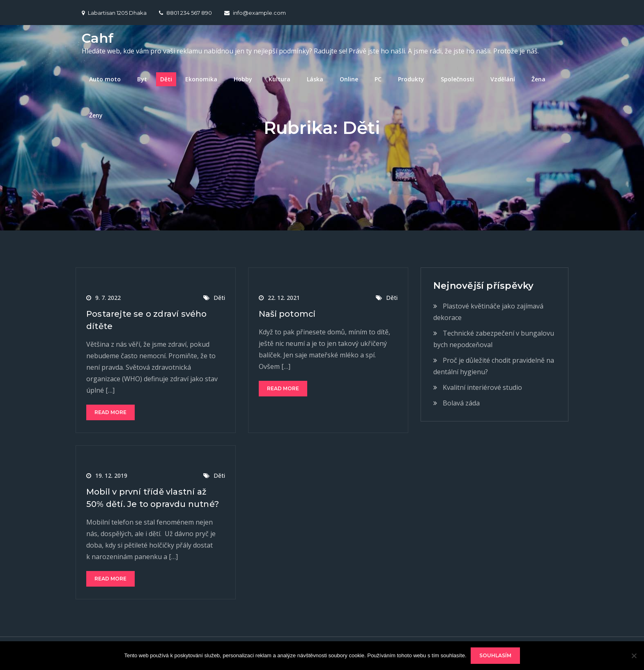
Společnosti (457, 79)
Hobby (243, 79)
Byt (142, 79)
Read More (110, 412)
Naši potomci (287, 314)
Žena (538, 79)
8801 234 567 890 (185, 13)
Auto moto (105, 79)
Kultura (279, 79)
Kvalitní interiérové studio (482, 387)
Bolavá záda (461, 403)
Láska (315, 79)
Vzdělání (503, 79)
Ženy (96, 115)
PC (378, 79)
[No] (634, 656)
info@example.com (255, 13)
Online (349, 79)
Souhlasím (495, 655)
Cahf (98, 38)
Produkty (411, 79)
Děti (166, 79)
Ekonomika (201, 79)
